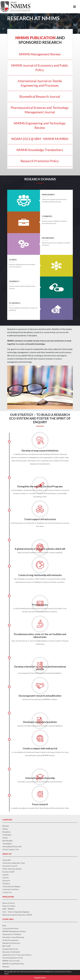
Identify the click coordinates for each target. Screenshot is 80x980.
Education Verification (11, 952)
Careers (6, 878)
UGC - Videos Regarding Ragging (16, 912)
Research (6, 881)
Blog (4, 925)
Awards (6, 875)
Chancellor (7, 860)
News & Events (9, 903)
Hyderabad (7, 835)
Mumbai (6, 826)
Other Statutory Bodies (12, 869)
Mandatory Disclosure (11, 943)
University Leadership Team (14, 863)
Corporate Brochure (11, 928)
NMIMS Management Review (14, 931)
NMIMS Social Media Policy (13, 964)
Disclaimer (62, 972)
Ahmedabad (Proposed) (12, 846)
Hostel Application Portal (13, 958)
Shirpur (5, 829)
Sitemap (6, 967)
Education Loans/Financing (13, 937)
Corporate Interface (11, 889)
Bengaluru (7, 832)
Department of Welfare (12, 934)
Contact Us (7, 892)
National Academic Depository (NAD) (17, 915)
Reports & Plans (9, 906)
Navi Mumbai (8, 841)
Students (6, 883)
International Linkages (11, 886)
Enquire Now (40, 978)
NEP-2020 (7, 946)
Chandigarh (7, 844)
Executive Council (10, 866)
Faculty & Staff (8, 872)
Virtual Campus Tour (11, 849)
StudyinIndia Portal (10, 949)
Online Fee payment (11, 940)
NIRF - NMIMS (8, 909)
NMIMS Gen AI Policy (11, 961)
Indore (5, 838)
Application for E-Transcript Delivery (17, 955)
